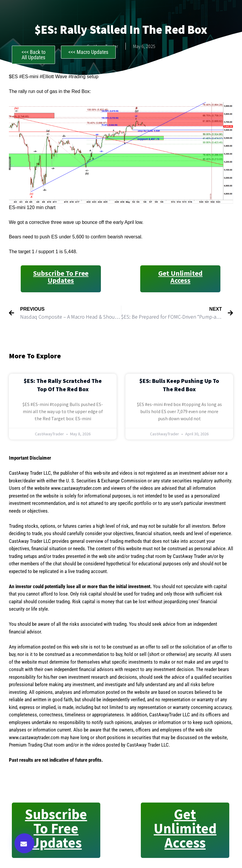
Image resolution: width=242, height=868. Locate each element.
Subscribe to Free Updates (61, 277)
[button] (24, 843)
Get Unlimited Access (180, 277)
